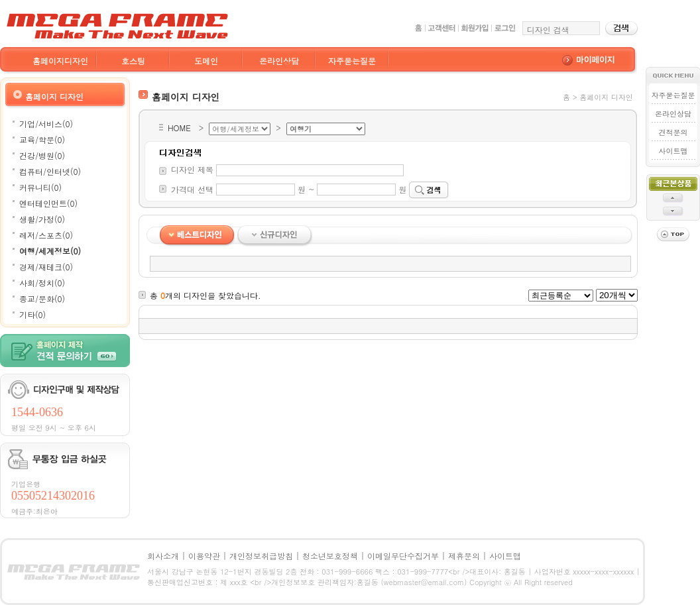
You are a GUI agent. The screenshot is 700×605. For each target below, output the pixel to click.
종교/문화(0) (42, 299)
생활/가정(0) (42, 219)
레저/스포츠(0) (46, 235)
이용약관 (204, 556)
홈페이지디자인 (60, 61)
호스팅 (133, 61)
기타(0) (32, 314)
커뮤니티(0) (40, 187)
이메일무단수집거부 (403, 556)
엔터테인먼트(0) (48, 203)
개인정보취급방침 (261, 556)
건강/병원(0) (42, 155)
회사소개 (163, 556)
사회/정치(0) (42, 283)
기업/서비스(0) (46, 124)
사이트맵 (673, 151)
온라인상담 (279, 61)
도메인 (206, 61)
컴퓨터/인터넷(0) (50, 171)
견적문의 (673, 132)
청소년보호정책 (330, 556)
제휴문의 (464, 556)
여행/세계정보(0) (50, 251)
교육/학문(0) (42, 139)
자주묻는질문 (352, 61)
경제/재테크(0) (46, 267)
